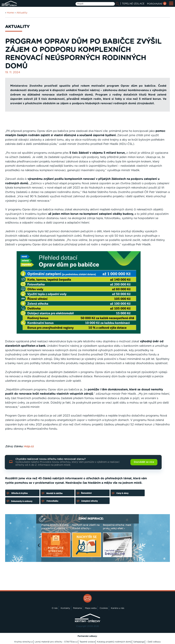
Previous (40, 547)
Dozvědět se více (144, 462)
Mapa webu (91, 608)
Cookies (104, 608)
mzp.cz (29, 446)
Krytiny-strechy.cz (24, 642)
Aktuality (22, 13)
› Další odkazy (153, 642)
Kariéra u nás (118, 608)
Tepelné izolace (87, 642)
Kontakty (65, 608)
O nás (55, 608)
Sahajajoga (139, 642)
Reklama (78, 608)
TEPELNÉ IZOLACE (133, 4)
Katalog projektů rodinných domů (114, 642)
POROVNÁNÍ (157, 4)
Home (10, 13)
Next (136, 547)
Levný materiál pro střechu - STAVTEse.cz (56, 642)
